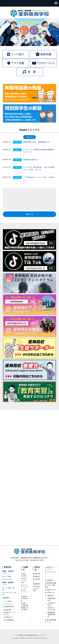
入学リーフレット (24, 592)
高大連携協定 (10, 620)
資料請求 (51, 596)
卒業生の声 (9, 617)
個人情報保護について (50, 621)
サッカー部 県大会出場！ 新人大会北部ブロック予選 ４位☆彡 (39, 168)
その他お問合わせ (51, 604)
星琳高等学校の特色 (24, 598)
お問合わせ (51, 592)
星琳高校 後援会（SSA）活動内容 (51, 585)
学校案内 (50, 580)
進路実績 (8, 610)
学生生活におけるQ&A (37, 588)
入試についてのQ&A (24, 580)
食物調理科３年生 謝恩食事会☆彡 (36, 142)
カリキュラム (8, 579)
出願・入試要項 (24, 575)
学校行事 (37, 574)
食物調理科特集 (9, 606)
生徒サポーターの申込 (51, 609)
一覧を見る (29, 137)
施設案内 (37, 584)
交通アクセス (51, 590)
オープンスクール (24, 586)
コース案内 (8, 576)
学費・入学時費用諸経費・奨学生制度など (24, 607)
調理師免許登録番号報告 (51, 614)
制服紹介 (37, 576)
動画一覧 (29, 214)
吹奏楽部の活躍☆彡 (31, 160)
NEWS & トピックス (50, 568)
